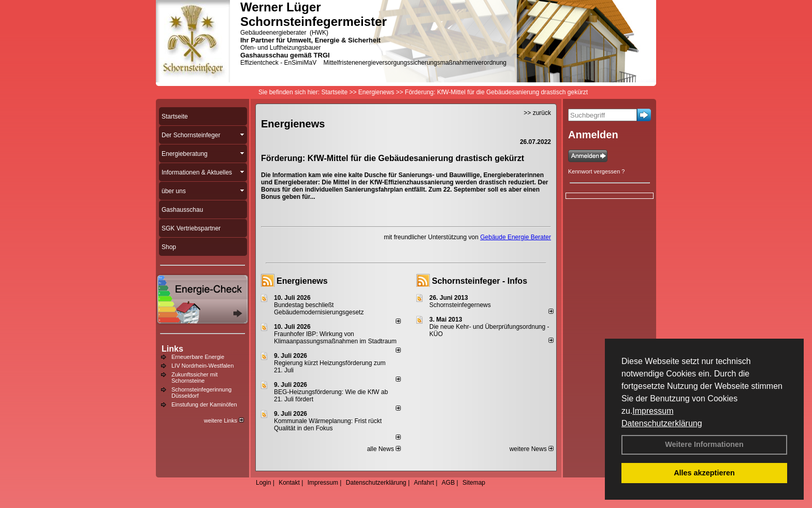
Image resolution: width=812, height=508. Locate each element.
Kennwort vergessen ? (596, 171)
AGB (448, 483)
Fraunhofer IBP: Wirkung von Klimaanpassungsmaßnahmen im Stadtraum (335, 338)
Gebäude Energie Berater (516, 237)
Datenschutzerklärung (662, 423)
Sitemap (474, 483)
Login (263, 483)
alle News (384, 449)
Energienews (302, 281)
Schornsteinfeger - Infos (480, 281)
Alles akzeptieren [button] (704, 473)
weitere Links (224, 420)
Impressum (653, 411)
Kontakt (289, 483)
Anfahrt (424, 483)
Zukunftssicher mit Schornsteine (194, 378)
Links (172, 349)
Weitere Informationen (704, 444)
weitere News (532, 449)
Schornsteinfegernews (460, 305)
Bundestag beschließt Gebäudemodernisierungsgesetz (319, 309)
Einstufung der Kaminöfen (204, 404)
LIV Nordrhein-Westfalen (202, 366)
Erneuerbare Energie (198, 357)
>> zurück (537, 113)
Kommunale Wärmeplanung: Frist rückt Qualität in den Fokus (328, 425)
